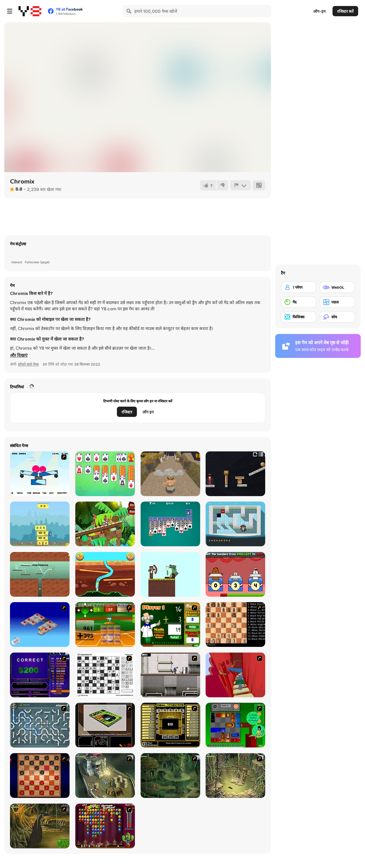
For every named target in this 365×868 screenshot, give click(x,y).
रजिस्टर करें (345, 11)
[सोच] (337, 317)
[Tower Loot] (235, 474)
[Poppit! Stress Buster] (105, 826)
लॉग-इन (320, 11)
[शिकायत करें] (240, 185)
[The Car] (105, 725)
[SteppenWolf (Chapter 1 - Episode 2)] (170, 776)
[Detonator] (40, 624)
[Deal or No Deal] (170, 725)
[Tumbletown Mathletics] (235, 574)
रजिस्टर (127, 412)
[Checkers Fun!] (40, 776)
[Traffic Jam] (235, 725)
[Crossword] (105, 675)
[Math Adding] (170, 624)
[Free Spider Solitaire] (170, 524)
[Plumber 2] (40, 725)
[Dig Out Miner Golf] (105, 574)
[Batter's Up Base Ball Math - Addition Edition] (105, 624)
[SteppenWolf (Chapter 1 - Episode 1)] (105, 776)
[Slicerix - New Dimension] (40, 474)
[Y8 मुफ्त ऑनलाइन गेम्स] (30, 11)
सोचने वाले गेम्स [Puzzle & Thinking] (28, 364)
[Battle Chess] (235, 624)
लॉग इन (148, 412)
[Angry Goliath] (170, 474)
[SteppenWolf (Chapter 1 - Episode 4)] (40, 826)
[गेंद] (299, 302)
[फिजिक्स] (299, 317)
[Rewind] (40, 574)
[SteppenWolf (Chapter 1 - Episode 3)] (235, 776)
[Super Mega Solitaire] (105, 474)
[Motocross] (105, 524)
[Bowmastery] (170, 574)
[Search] (129, 11)
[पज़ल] (337, 302)
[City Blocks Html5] (40, 524)
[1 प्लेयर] (299, 287)
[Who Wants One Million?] (40, 675)
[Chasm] (235, 675)
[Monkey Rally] (235, 524)
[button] (19, 355)
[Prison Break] (170, 675)
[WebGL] (337, 287)
